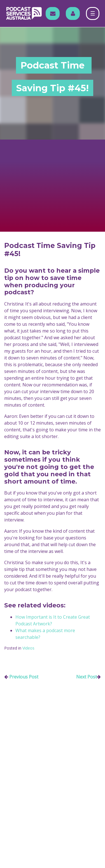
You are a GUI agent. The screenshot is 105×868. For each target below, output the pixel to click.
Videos (28, 648)
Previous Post (24, 677)
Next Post (87, 677)
